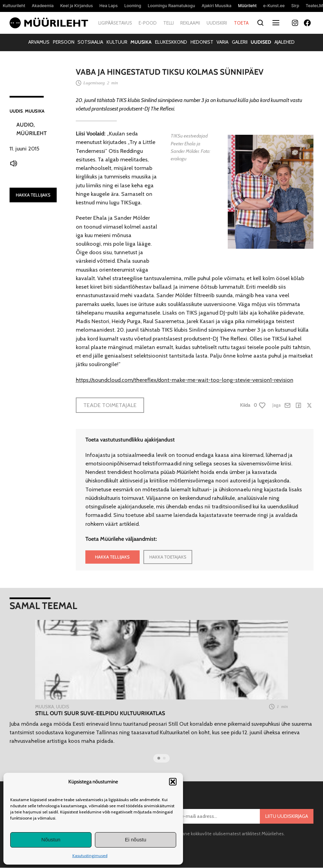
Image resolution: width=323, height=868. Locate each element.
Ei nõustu (136, 840)
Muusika (141, 42)
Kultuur (117, 42)
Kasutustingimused (90, 856)
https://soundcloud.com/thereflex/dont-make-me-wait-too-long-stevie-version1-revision (185, 380)
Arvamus (39, 42)
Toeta (241, 23)
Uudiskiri (217, 23)
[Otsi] (261, 23)
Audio (25, 125)
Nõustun (51, 840)
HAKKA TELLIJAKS (33, 195)
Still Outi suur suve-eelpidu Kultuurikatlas (100, 713)
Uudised (261, 42)
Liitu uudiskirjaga (287, 816)
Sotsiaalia (90, 42)
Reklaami (190, 23)
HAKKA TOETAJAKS (168, 557)
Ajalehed (285, 42)
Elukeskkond (171, 42)
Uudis (16, 111)
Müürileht (32, 133)
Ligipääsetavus (115, 23)
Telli (168, 23)
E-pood (148, 23)
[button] (173, 782)
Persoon (64, 42)
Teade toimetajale (110, 405)
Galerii (240, 42)
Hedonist (202, 42)
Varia (222, 42)
